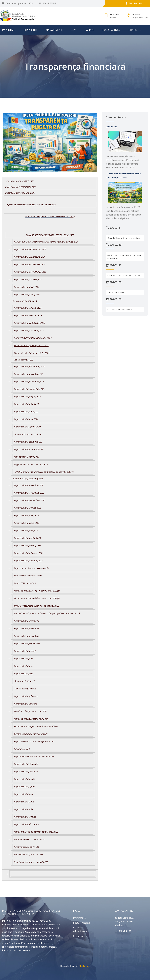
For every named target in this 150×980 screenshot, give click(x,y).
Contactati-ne (80, 936)
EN (130, 3)
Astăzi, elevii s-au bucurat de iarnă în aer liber (124, 257)
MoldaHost (84, 966)
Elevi (74, 30)
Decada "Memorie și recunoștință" (124, 238)
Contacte (135, 30)
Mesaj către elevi (116, 292)
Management (54, 30)
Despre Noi (31, 30)
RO (135, 3)
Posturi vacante (81, 923)
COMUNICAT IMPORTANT (120, 309)
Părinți (89, 30)
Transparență (111, 30)
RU (140, 3)
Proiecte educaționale (80, 929)
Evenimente (9, 30)
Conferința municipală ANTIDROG (124, 275)
